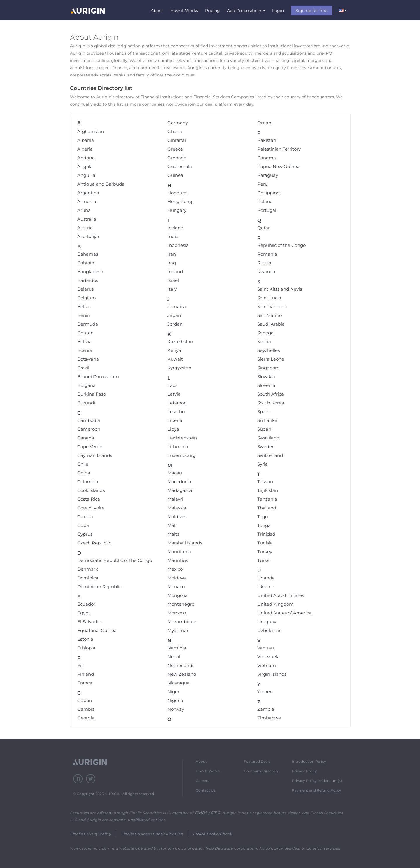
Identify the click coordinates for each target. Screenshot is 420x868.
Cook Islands (91, 490)
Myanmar (178, 630)
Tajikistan (268, 490)
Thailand (267, 508)
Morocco (177, 613)
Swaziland (268, 438)
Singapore (268, 368)
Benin (84, 315)
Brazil (83, 368)
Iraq (172, 263)
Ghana (175, 131)
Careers (202, 781)
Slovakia (266, 377)
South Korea (271, 403)
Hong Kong (180, 201)
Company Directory (261, 771)
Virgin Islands (272, 674)
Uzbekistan (269, 630)
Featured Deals (257, 761)
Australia (87, 219)
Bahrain (86, 263)
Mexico (175, 569)
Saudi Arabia (271, 324)
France (85, 683)
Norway (176, 709)
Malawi (175, 499)
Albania (86, 140)
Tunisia (265, 543)
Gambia (86, 709)
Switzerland (270, 455)
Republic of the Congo (281, 245)
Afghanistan (91, 131)
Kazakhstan (180, 342)
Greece (175, 149)
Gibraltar (177, 140)
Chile (83, 464)
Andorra (86, 158)
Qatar (264, 228)
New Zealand (182, 674)
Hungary (177, 210)
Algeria (85, 149)
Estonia (85, 639)
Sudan (264, 429)
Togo (262, 517)
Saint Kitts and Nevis (280, 289)
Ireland (175, 271)
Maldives (177, 517)
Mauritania (179, 552)
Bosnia (85, 350)
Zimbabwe (269, 718)
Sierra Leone (271, 359)
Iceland (175, 228)
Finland (86, 674)
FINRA (201, 813)
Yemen (265, 692)
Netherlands (181, 665)
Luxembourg (182, 455)
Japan (174, 315)
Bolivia (84, 342)
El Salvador (89, 622)
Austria (85, 228)
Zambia (266, 709)
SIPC (216, 813)
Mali (172, 525)
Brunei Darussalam (98, 377)
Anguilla (86, 175)
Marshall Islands (185, 543)
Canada (86, 438)
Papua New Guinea (278, 166)
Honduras (178, 193)
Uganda (266, 578)
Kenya (174, 350)
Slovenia (266, 385)
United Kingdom (275, 604)
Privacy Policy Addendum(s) (317, 781)
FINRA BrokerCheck (212, 834)
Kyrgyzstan (179, 368)
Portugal (267, 210)
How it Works (184, 11)
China (84, 473)
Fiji (80, 665)
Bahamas (88, 254)
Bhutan (85, 333)
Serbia (264, 342)
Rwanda (266, 271)
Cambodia (89, 420)
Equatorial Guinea (97, 630)
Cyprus (85, 534)
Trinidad (266, 534)
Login (278, 11)
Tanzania (267, 499)
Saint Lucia (269, 298)
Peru (262, 184)
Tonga (264, 525)
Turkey (265, 552)
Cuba (83, 525)
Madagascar (181, 490)
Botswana (88, 359)
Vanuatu (266, 648)
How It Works (208, 771)
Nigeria (175, 700)
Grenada (177, 158)
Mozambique (182, 622)
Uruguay (267, 622)
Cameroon (89, 429)
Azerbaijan (89, 236)
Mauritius (178, 560)
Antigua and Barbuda (101, 184)
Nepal (174, 657)
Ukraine (266, 587)
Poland (265, 201)
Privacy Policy (304, 771)
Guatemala (180, 166)
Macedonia (179, 482)
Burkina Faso (92, 394)
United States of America (284, 613)
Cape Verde (90, 447)
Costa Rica (89, 499)
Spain (263, 412)
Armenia (87, 201)
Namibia (177, 648)
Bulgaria (86, 385)
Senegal (266, 333)
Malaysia (177, 508)
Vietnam (267, 665)
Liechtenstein (182, 438)
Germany (178, 123)
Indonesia (178, 245)
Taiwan (265, 482)
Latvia (174, 394)
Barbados (88, 280)
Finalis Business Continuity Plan (152, 834)
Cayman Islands (95, 455)
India (173, 236)
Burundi (86, 403)
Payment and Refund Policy (317, 790)
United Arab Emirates (281, 595)
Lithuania (178, 447)
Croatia (85, 517)
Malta (174, 534)
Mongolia (177, 595)
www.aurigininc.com (90, 848)
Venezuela (268, 657)
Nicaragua (178, 683)
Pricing (212, 11)
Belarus (85, 289)
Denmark (88, 569)
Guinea (175, 175)
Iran (172, 254)
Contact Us (206, 790)
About (157, 11)
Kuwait (175, 359)
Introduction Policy (309, 761)
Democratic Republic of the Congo (115, 560)
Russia (264, 263)
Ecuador (86, 604)
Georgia (86, 718)
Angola (85, 166)
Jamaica (177, 306)
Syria (262, 464)
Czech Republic (94, 543)
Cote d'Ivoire (91, 508)
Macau (175, 473)
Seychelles (268, 350)
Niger (173, 692)
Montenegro (181, 604)
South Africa (271, 394)
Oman (264, 123)
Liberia (175, 420)
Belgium (87, 298)
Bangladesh (90, 271)
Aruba (84, 210)
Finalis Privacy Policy (91, 834)
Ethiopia (86, 648)
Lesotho (176, 412)
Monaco (176, 587)
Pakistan (267, 140)
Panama (267, 158)
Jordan (175, 324)
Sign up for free (311, 11)
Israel (173, 280)
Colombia (88, 482)
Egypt (84, 613)
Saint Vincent (272, 306)
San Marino (269, 315)
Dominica (88, 578)
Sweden (266, 447)
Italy (172, 289)
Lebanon (177, 403)
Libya (173, 429)
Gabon (85, 700)
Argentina (88, 193)
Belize (84, 306)
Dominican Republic (99, 587)
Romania (267, 254)
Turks (263, 560)
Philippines (269, 193)
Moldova (177, 578)
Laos (172, 385)
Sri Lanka (267, 420)
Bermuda (88, 324)
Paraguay (268, 175)
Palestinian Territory (279, 149)
